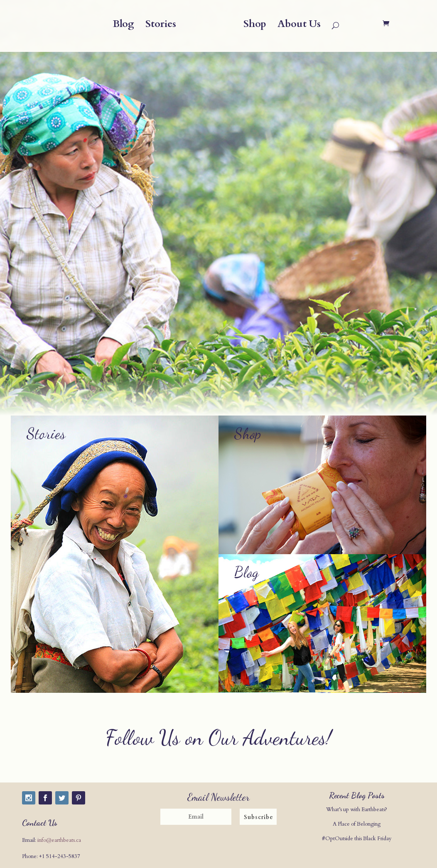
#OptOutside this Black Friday (357, 839)
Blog (123, 26)
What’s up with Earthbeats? (357, 809)
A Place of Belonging (357, 824)
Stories (161, 26)
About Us (299, 26)
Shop (255, 26)
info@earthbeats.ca (59, 840)
